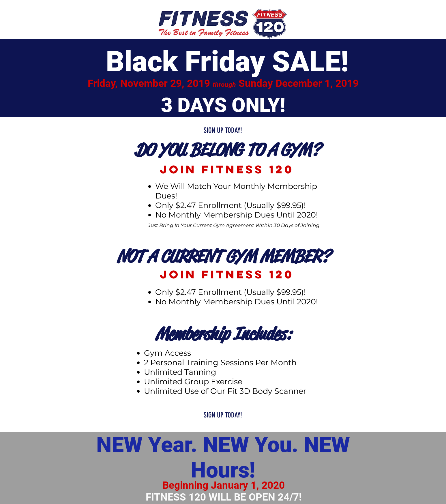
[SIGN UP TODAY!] (223, 130)
